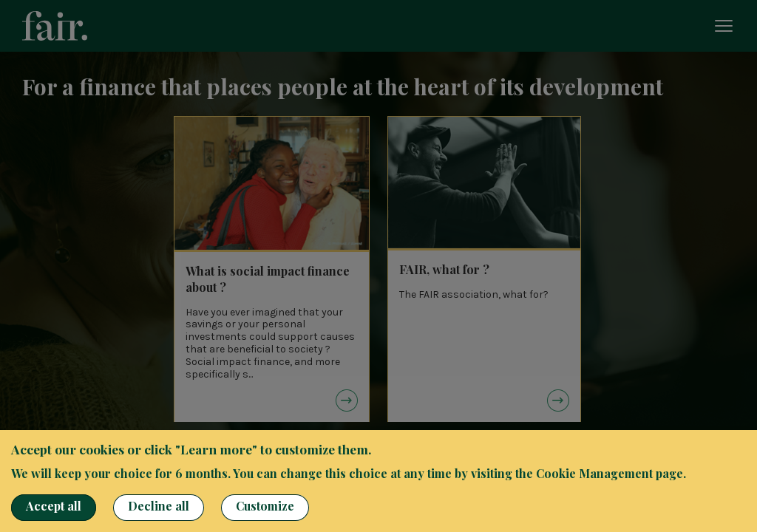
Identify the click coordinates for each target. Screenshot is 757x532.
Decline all (159, 506)
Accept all (54, 506)
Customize (265, 506)
